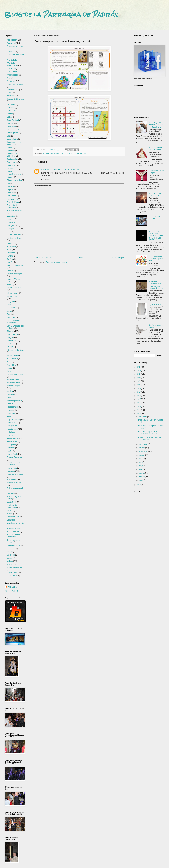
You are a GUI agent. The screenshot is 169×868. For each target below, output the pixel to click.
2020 (139, 388)
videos (10, 558)
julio (141, 459)
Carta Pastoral (13, 120)
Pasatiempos (12, 429)
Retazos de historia (15, 474)
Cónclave (11, 151)
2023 (139, 378)
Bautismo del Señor (15, 84)
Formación (11, 247)
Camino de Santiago (15, 99)
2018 (139, 396)
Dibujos (10, 177)
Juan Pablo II (12, 334)
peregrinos (11, 445)
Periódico (11, 448)
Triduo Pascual (13, 531)
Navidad (10, 394)
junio (141, 462)
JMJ (9, 314)
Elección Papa (13, 202)
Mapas (10, 362)
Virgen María (12, 573)
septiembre (144, 451)
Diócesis (10, 186)
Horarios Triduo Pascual (13, 280)
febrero (142, 477)
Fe (8, 232)
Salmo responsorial (15, 488)
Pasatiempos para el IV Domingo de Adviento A (149, 433)
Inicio (81, 258)
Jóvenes (10, 331)
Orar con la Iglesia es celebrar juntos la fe (156, 259)
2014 (139, 410)
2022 (139, 381)
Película (10, 435)
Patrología (11, 432)
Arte (9, 78)
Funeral (10, 256)
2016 (139, 403)
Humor (10, 285)
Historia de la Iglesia (15, 274)
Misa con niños (13, 380)
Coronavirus (12, 162)
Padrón (10, 410)
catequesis (55, 153)
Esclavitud (11, 216)
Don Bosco (11, 196)
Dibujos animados (14, 180)
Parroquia (75, 153)
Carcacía (11, 108)
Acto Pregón (12, 40)
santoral (10, 511)
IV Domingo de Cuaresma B (155, 194)
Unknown (45, 169)
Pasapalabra (12, 426)
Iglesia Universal (14, 296)
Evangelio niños (13, 229)
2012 (139, 485)
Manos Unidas (13, 355)
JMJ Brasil (11, 317)
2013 (139, 414)
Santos (10, 514)
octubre (142, 448)
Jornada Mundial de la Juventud (15, 322)
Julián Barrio (12, 341)
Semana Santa (13, 517)
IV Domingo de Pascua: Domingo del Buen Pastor (156, 125)
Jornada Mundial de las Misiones (155, 149)
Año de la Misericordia (12, 64)
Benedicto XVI (13, 90)
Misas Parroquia (14, 386)
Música (10, 391)
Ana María (12, 587)
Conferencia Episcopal (12, 155)
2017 (139, 399)
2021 (139, 385)
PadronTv (11, 413)
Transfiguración (13, 528)
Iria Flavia (11, 308)
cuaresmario (12, 169)
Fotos (9, 250)
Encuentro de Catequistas (12, 206)
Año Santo (11, 69)
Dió (8, 183)
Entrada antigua (117, 258)
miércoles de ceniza (15, 374)
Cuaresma (11, 165)
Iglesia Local (12, 293)
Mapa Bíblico (12, 359)
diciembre (143, 417)
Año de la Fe (12, 60)
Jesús (9, 311)
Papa (9, 416)
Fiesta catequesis (14, 235)
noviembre (143, 444)
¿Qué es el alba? (156, 304)
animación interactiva (16, 55)
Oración (10, 404)
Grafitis (10, 259)
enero (141, 480)
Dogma (10, 190)
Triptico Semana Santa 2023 (14, 536)
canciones (11, 104)
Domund (10, 193)
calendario (11, 96)
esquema (11, 219)
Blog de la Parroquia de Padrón (62, 15)
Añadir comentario (43, 186)
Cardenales (12, 111)
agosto (142, 455)
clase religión (12, 139)
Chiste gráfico (13, 133)
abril (141, 469)
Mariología (11, 365)
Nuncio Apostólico (14, 401)
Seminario (11, 520)
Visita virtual (12, 576)
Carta (9, 117)
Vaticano (10, 549)
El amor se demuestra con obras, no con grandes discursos (156, 285)
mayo (141, 466)
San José (11, 493)
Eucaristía (11, 222)
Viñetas (10, 564)
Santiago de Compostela (12, 506)
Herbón (10, 262)
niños (69, 153)
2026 (139, 367)
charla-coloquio (13, 130)
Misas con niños (14, 383)
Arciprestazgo (13, 75)
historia (10, 271)
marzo (9, 368)
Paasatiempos (13, 407)
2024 (139, 374)
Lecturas (10, 344)
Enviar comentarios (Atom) (56, 262)
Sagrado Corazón (14, 483)
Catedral (10, 123)
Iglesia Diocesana (14, 288)
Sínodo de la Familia (15, 523)
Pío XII (10, 451)
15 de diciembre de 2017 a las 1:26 (65, 169)
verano (10, 552)
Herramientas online (15, 265)
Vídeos (10, 561)
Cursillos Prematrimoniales (14, 173)
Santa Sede (12, 502)
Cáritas (10, 114)
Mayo (9, 371)
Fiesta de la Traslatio (15, 238)
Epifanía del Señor (15, 211)
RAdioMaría (12, 468)
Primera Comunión (15, 457)
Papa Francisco (13, 420)
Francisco (11, 253)
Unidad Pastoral (13, 545)
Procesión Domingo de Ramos (15, 464)
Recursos (83, 153)
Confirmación (12, 159)
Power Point (12, 454)
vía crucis (11, 555)
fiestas (10, 243)
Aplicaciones (12, 72)
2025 (139, 370)
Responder (46, 180)
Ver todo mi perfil (12, 591)
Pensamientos (13, 438)
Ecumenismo (12, 199)
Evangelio (11, 225)
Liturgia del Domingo (15, 350)
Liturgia (10, 347)
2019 (139, 392)
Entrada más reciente (43, 258)
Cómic (10, 147)
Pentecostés (12, 441)
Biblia (9, 93)
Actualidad (47, 153)
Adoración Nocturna (15, 46)
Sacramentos (12, 480)
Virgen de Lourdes (14, 567)
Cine (9, 136)
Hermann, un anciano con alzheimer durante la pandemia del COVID (156, 236)
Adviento (11, 52)
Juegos (63, 153)
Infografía (11, 302)
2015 (139, 406)
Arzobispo (11, 81)
